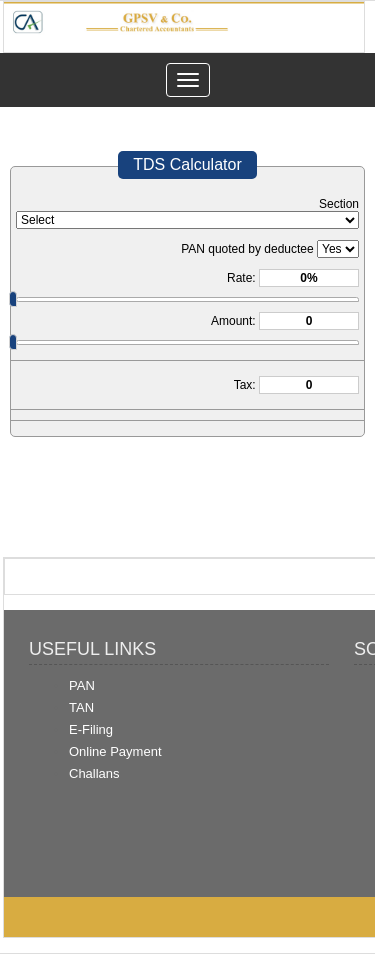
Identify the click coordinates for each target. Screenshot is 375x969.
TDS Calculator (187, 164)
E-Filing (91, 729)
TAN (81, 707)
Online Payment (115, 751)
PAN (82, 685)
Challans (94, 773)
